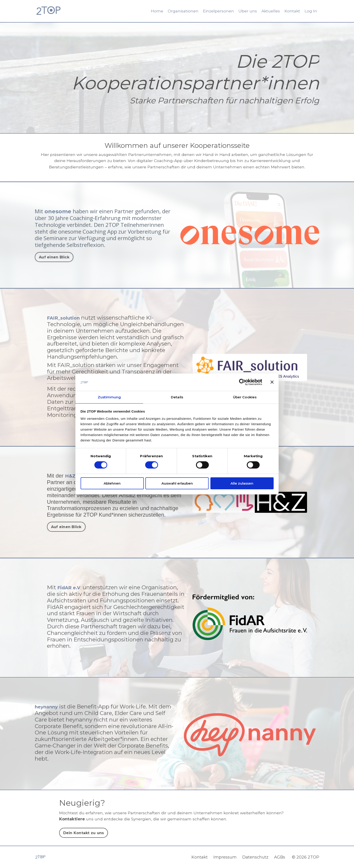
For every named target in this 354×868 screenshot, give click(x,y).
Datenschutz (256, 857)
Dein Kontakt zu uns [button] (84, 832)
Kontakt (292, 11)
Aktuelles (270, 11)
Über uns (247, 11)
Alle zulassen (242, 484)
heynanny (49, 706)
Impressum (226, 857)
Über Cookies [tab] (245, 397)
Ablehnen (112, 484)
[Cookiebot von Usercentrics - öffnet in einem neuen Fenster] (242, 382)
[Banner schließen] (272, 382)
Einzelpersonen (217, 11)
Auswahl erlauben (177, 484)
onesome (58, 211)
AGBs (281, 857)
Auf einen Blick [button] (54, 256)
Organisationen (181, 11)
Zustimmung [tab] (109, 397)
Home (154, 11)
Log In (311, 11)
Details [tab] (177, 397)
